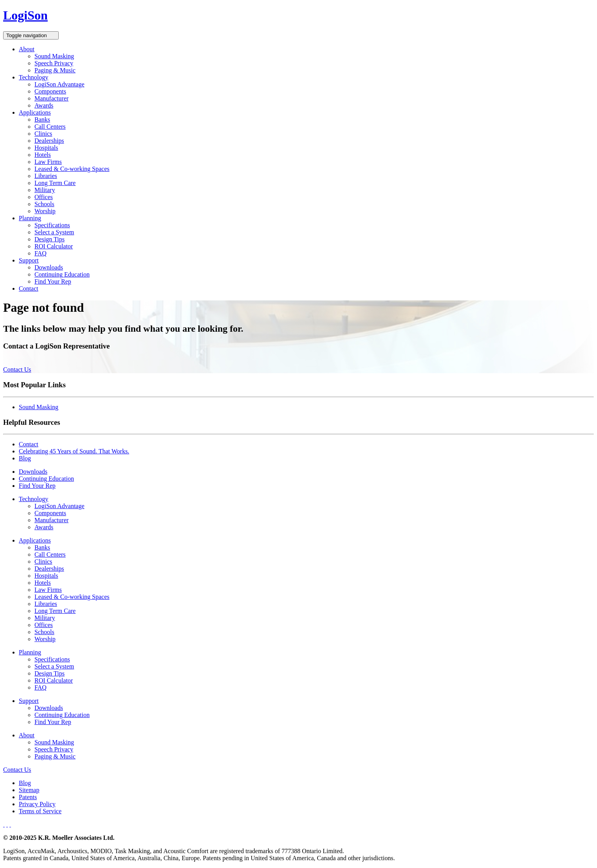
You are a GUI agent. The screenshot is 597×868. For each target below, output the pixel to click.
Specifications (52, 225)
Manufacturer (51, 98)
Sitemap (29, 790)
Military (45, 190)
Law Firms (48, 162)
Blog (25, 458)
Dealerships (49, 141)
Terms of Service (40, 811)
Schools (44, 204)
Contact (29, 288)
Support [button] (29, 260)
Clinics (43, 134)
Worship (45, 211)
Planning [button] (30, 218)
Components (50, 91)
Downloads (49, 267)
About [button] (27, 49)
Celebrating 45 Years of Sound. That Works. (74, 451)
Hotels (43, 155)
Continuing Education (62, 274)
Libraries (46, 176)
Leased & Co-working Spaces (72, 169)
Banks (42, 120)
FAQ (41, 253)
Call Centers (50, 127)
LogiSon (25, 15)
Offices (44, 197)
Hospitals (46, 148)
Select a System (54, 232)
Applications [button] (35, 112)
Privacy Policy (37, 804)
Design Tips (50, 239)
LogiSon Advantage (60, 84)
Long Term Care (55, 183)
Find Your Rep (53, 281)
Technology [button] (33, 77)
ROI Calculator (54, 246)
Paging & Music (55, 70)
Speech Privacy (54, 63)
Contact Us (17, 369)
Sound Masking (54, 56)
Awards (44, 105)
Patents (28, 797)
